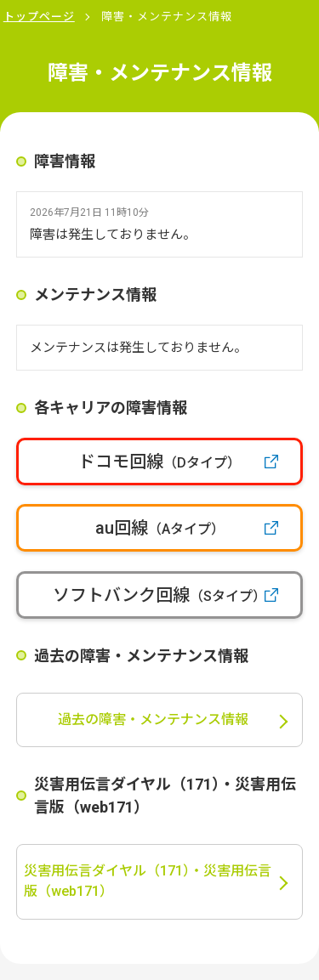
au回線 (160, 528)
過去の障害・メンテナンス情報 (153, 719)
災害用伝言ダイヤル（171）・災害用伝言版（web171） (148, 881)
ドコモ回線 (159, 462)
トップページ (39, 17)
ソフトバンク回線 (159, 595)
